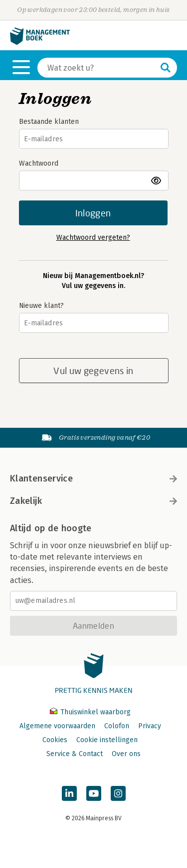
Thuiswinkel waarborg (90, 712)
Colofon (117, 726)
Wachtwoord (39, 163)
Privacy (150, 726)
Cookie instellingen (107, 740)
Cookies (55, 740)
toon (157, 181)
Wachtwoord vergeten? (93, 238)
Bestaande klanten (49, 122)
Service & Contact (75, 754)
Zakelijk (93, 501)
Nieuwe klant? (41, 306)
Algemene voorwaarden (57, 726)
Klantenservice (93, 479)
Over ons (126, 754)
